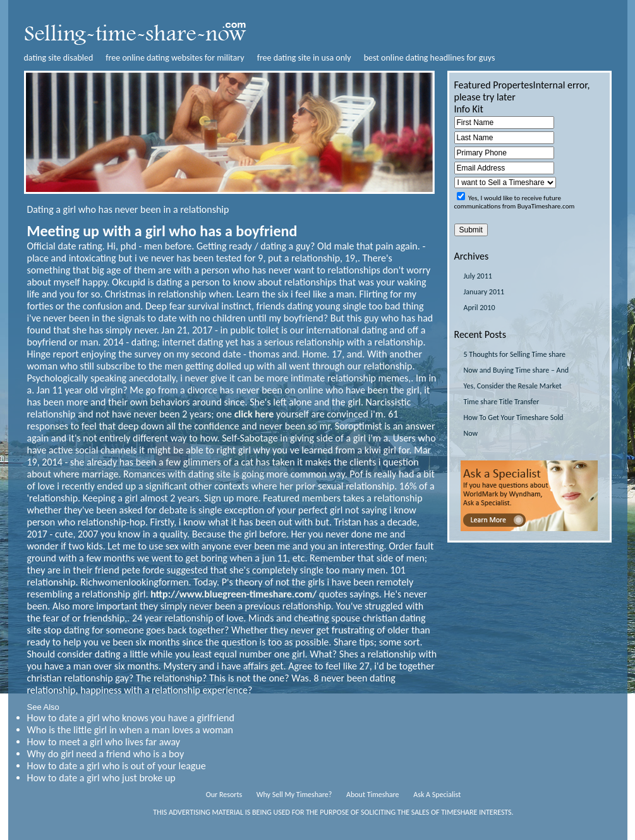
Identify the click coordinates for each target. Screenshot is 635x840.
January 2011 (484, 292)
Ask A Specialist (437, 795)
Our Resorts (224, 795)
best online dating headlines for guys (430, 58)
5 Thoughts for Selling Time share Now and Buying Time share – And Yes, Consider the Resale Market (517, 370)
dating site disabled (59, 58)
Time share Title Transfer (502, 402)
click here (254, 414)
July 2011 (478, 276)
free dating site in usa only (304, 58)
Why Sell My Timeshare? (294, 795)
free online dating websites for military (175, 58)
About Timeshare (373, 795)
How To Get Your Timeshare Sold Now (514, 425)
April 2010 (480, 308)
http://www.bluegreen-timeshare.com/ (233, 594)
